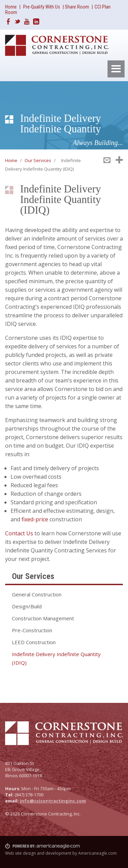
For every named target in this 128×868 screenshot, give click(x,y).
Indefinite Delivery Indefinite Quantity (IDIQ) (56, 658)
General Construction (37, 594)
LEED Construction (34, 642)
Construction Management (43, 618)
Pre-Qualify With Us (42, 7)
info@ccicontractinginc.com (53, 801)
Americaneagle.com (97, 853)
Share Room (77, 7)
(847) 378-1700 (29, 795)
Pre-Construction (32, 630)
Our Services (38, 160)
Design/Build (27, 606)
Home (11, 7)
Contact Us (19, 533)
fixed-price (35, 519)
